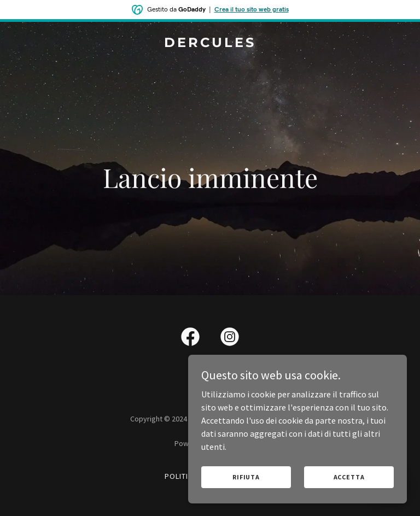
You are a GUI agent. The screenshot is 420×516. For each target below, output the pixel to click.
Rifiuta (246, 477)
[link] (210, 44)
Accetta (349, 477)
